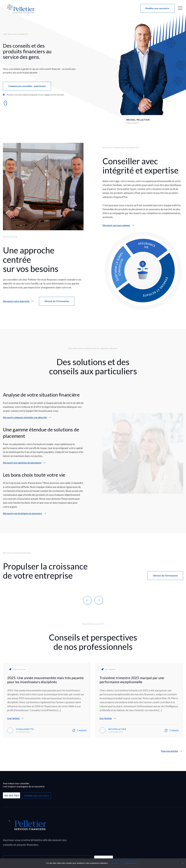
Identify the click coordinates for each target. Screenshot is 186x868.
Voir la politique (131, 863)
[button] (157, 8)
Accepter (115, 863)
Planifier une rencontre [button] (37, 796)
